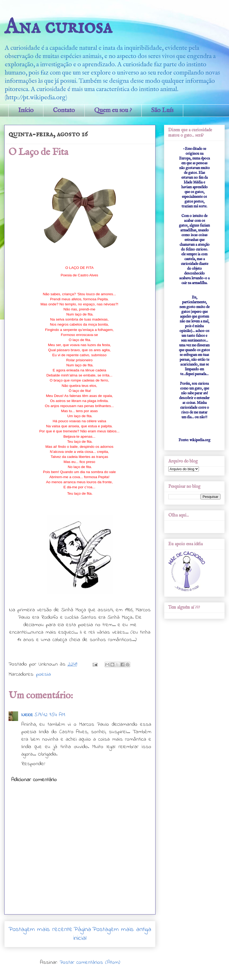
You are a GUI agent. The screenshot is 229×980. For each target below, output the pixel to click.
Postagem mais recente (40, 930)
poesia (43, 674)
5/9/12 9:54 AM (50, 715)
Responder (33, 764)
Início (26, 110)
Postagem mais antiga (122, 930)
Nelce (27, 715)
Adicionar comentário (34, 780)
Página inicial (82, 934)
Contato (64, 110)
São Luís (162, 110)
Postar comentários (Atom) (90, 963)
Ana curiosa (58, 27)
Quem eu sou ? (113, 110)
